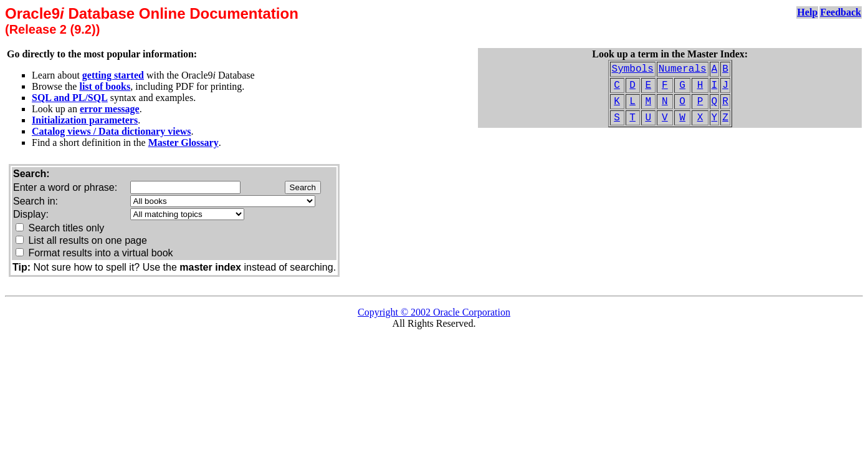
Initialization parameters (85, 120)
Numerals (683, 69)
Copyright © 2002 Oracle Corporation (434, 312)
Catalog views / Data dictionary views (112, 131)
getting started (113, 75)
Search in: (36, 201)
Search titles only (66, 228)
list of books (105, 86)
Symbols (633, 69)
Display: (31, 214)
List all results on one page (87, 240)
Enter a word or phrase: (65, 187)
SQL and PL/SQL (70, 98)
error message (110, 109)
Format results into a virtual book (100, 253)
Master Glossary (184, 142)
